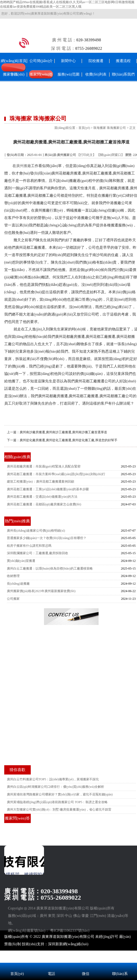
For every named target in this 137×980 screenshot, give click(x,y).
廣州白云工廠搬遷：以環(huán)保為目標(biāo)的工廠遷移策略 (50, 568)
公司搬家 (13, 599)
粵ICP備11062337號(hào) (70, 931)
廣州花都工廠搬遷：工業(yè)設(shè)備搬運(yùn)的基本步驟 (48, 489)
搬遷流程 (123, 61)
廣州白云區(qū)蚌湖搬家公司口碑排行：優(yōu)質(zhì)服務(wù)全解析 (56, 787)
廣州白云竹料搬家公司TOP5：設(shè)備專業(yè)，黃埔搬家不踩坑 (53, 779)
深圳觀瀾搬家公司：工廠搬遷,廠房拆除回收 (37, 553)
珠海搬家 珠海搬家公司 (110, 128)
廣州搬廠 (24, 166)
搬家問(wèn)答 (41, 74)
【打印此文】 (86, 155)
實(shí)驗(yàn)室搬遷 (21, 561)
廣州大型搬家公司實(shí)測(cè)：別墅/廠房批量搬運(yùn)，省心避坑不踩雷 (59, 810)
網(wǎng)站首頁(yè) (14, 67)
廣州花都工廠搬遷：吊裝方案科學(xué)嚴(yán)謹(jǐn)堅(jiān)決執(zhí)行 (56, 474)
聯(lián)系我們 (123, 74)
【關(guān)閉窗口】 (110, 155)
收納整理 (13, 576)
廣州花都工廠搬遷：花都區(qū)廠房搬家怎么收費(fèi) (44, 504)
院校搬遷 (96, 61)
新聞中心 (68, 61)
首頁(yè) (84, 128)
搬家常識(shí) (14, 74)
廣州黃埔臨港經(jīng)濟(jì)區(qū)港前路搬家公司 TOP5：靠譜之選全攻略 (57, 802)
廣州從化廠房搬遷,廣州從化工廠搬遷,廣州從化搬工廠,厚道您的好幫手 (68, 440)
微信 (86, 974)
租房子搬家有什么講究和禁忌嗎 (29, 546)
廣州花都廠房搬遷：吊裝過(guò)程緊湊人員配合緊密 (44, 466)
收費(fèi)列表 (96, 74)
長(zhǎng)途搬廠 (18, 584)
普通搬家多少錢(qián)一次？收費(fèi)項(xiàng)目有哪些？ (47, 538)
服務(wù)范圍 (68, 74)
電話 (51, 974)
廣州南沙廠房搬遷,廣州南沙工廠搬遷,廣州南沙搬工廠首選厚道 (63, 432)
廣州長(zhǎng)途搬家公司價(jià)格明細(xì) (36, 531)
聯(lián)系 (120, 974)
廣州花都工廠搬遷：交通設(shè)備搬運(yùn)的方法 (42, 497)
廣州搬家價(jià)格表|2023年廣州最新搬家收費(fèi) (41, 591)
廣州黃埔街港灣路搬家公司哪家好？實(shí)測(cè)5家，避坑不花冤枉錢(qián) (60, 794)
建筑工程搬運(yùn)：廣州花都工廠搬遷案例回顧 (41, 482)
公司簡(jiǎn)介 (41, 61)
